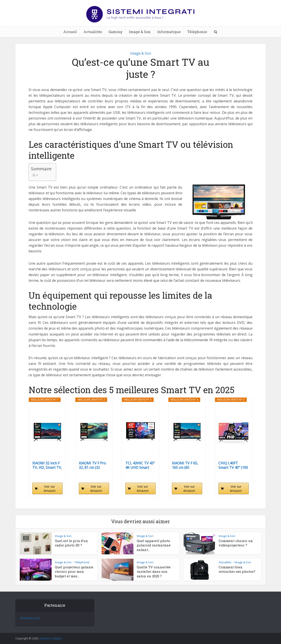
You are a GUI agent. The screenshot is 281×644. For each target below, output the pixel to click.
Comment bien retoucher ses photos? (237, 569)
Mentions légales (51, 638)
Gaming (115, 32)
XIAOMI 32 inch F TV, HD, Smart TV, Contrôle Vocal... (47, 465)
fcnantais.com (30, 618)
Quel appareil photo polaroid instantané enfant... (154, 545)
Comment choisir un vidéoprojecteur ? (236, 543)
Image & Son (140, 32)
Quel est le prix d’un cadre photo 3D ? (71, 543)
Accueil (70, 32)
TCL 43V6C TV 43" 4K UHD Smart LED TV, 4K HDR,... (140, 465)
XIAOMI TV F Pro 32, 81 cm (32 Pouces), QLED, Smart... (92, 465)
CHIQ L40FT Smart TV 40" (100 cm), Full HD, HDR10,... (233, 465)
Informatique (169, 32)
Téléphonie (197, 32)
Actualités (93, 32)
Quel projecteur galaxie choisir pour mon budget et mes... (74, 572)
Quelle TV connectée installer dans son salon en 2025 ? (154, 572)
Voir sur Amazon (50, 489)
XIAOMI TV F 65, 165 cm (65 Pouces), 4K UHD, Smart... (186, 465)
